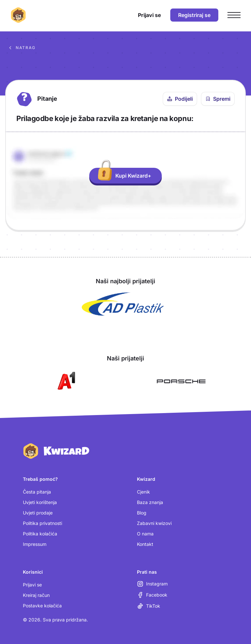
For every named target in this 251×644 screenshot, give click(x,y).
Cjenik (143, 492)
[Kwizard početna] (18, 15)
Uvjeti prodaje (38, 513)
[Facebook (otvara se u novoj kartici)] (152, 595)
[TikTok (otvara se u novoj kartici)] (149, 606)
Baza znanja (150, 502)
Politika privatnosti (42, 523)
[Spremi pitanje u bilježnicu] (218, 99)
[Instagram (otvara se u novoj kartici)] (152, 584)
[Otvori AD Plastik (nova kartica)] (123, 304)
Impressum (35, 544)
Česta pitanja (37, 492)
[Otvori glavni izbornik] (234, 15)
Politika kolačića (40, 534)
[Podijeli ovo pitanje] (180, 99)
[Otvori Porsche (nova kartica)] (181, 381)
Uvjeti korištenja (40, 502)
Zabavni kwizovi (154, 523)
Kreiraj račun (36, 595)
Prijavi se (32, 585)
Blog (142, 513)
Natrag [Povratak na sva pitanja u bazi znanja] (22, 48)
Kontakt (145, 544)
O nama (145, 534)
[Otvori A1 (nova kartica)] (65, 381)
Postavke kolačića (42, 606)
